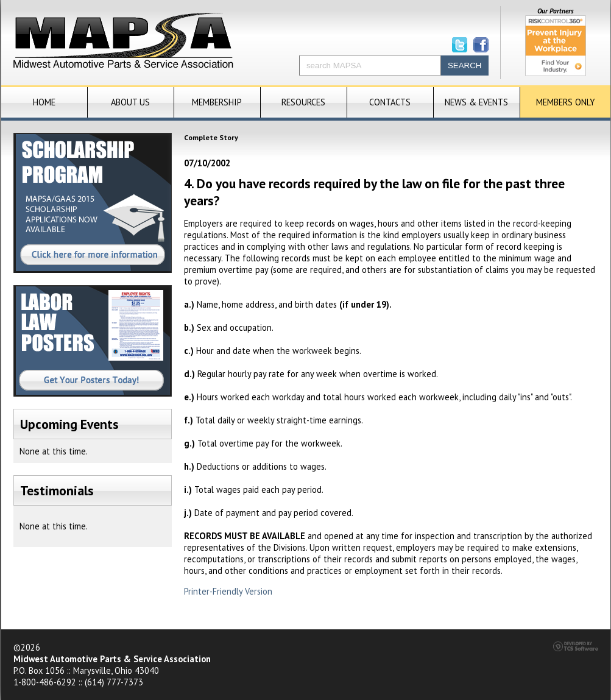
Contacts (390, 102)
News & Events (476, 102)
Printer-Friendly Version (228, 591)
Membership (217, 102)
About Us (130, 102)
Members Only (565, 102)
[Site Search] (370, 65)
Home (44, 102)
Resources (303, 102)
